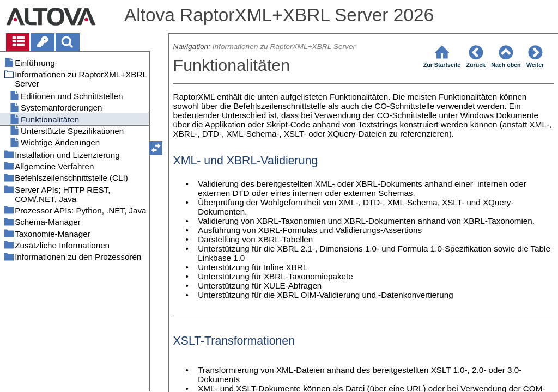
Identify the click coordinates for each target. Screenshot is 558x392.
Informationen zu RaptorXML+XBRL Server (284, 47)
